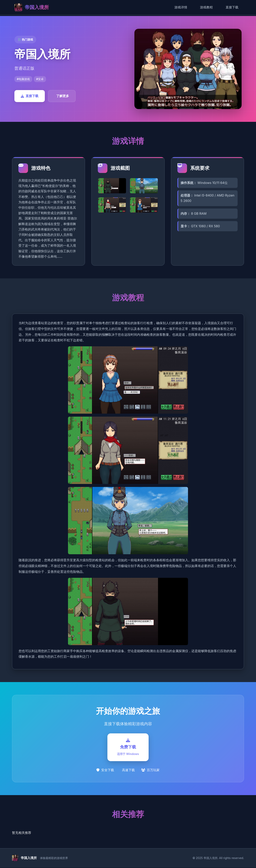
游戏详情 (181, 7)
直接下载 (232, 7)
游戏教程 (206, 7)
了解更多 (63, 96)
